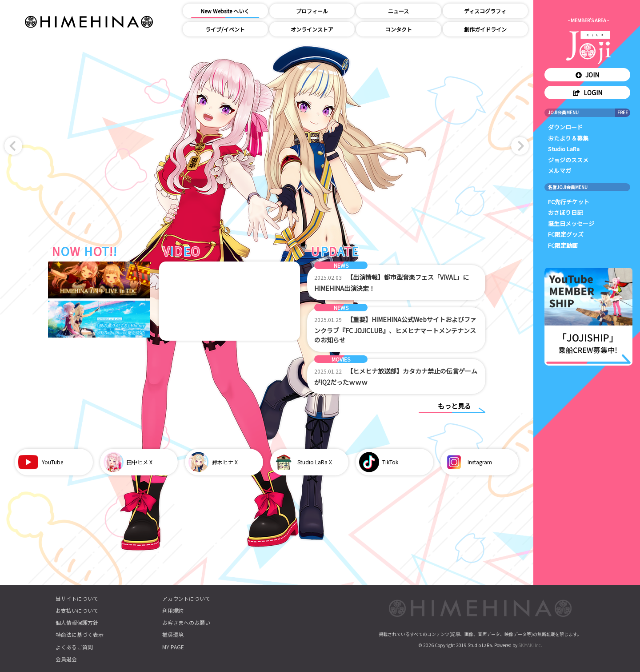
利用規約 (173, 610)
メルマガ (560, 171)
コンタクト (399, 29)
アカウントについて (186, 598)
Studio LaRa (564, 149)
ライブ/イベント (225, 29)
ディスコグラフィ (485, 11)
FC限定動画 (563, 245)
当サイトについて (77, 598)
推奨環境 (173, 634)
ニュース (398, 11)
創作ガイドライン (485, 29)
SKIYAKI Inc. (530, 645)
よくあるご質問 (74, 647)
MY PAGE (173, 647)
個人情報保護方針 (77, 622)
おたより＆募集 (568, 138)
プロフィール (312, 11)
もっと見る (454, 406)
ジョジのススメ (568, 160)
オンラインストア (312, 29)
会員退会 (66, 659)
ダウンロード (565, 127)
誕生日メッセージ (571, 223)
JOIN (587, 75)
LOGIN (588, 93)
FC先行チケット (569, 202)
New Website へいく (225, 11)
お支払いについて (77, 610)
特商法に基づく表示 (80, 634)
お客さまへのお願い (186, 622)
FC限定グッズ (566, 234)
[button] (13, 146)
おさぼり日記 (565, 212)
